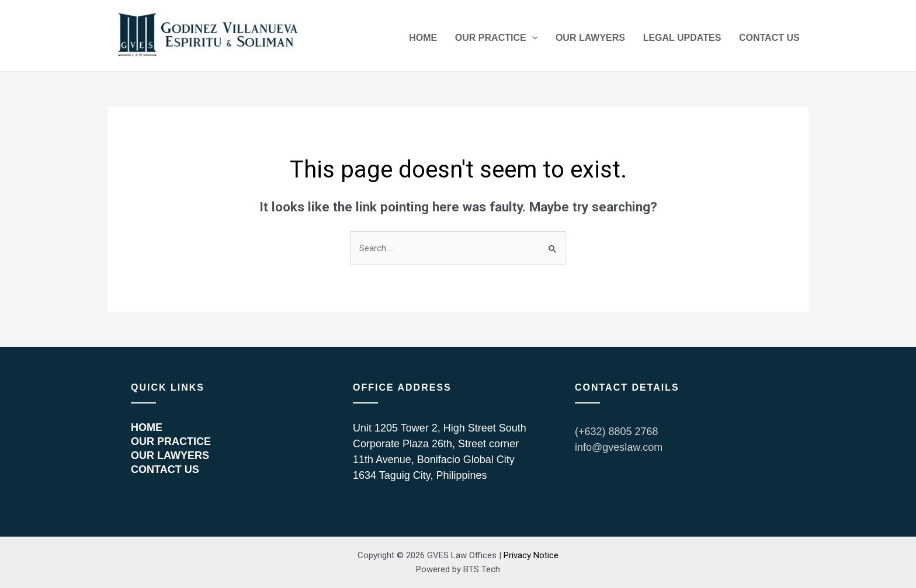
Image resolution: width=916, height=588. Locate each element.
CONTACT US (771, 39)
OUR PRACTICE (510, 39)
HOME (440, 39)
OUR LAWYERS (600, 39)
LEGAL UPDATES (688, 39)
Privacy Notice (531, 555)
